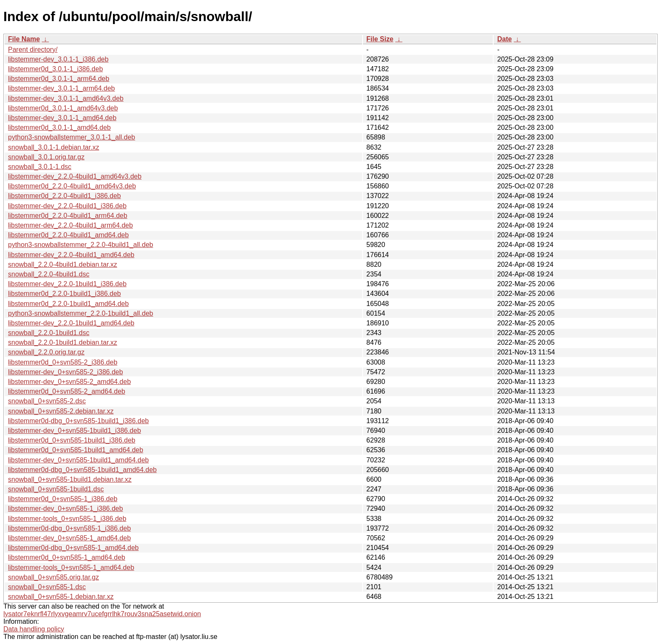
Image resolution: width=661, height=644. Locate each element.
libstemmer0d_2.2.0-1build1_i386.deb (64, 294)
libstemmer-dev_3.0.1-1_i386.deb (58, 59)
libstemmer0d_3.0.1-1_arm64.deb (59, 79)
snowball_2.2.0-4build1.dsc (49, 274)
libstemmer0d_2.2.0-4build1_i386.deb (64, 196)
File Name (24, 39)
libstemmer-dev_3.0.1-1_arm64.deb (61, 88)
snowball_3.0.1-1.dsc (40, 167)
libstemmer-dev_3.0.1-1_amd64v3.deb (66, 98)
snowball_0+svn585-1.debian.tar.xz (61, 597)
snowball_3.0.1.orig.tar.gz (46, 157)
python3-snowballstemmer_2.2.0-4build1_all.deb (81, 245)
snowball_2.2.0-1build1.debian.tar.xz (63, 342)
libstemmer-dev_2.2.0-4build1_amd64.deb (71, 255)
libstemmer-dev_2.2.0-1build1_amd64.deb (71, 323)
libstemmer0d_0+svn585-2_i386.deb (63, 362)
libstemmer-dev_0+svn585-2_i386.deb (66, 372)
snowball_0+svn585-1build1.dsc (56, 489)
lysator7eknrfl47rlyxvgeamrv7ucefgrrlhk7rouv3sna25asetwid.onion (102, 614)
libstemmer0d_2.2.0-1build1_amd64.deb (68, 304)
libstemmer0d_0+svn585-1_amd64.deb (67, 557)
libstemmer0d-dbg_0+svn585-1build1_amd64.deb (82, 470)
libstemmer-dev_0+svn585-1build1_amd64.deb (78, 460)
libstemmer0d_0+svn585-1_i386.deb (63, 499)
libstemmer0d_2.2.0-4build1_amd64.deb (68, 235)
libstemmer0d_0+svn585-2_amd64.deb (67, 391)
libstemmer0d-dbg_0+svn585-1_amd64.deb (73, 548)
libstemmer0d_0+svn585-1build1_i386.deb (72, 440)
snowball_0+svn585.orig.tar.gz (54, 577)
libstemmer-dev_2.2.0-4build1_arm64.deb (70, 225)
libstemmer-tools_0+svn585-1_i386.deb (67, 519)
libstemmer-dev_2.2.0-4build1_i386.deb (67, 206)
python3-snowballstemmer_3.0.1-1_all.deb (72, 137)
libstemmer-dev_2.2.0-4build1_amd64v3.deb (75, 176)
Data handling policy (34, 629)
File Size (380, 39)
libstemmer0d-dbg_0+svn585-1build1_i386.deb (78, 421)
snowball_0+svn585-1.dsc (47, 587)
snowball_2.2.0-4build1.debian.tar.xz (63, 264)
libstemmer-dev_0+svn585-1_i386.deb (66, 508)
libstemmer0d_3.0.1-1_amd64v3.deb (63, 108)
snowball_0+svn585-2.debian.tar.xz (61, 411)
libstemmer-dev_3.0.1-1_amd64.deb (62, 118)
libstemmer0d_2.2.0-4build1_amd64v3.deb (72, 186)
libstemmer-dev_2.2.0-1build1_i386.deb (67, 284)
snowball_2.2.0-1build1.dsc (49, 333)
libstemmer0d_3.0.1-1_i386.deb (55, 69)
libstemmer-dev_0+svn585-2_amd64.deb (69, 382)
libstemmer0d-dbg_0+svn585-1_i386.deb (69, 528)
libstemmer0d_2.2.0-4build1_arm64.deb (68, 216)
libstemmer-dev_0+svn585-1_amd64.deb (69, 538)
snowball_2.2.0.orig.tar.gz (46, 352)
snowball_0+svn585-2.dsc (47, 401)
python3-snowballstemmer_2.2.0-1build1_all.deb (81, 313)
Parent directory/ (33, 50)
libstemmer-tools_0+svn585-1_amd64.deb (71, 568)
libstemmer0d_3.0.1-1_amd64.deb (59, 127)
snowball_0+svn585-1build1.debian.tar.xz (70, 479)
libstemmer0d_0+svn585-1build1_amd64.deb (76, 450)
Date (504, 39)
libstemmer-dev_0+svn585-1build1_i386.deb (74, 431)
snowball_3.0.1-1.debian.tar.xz (54, 147)
